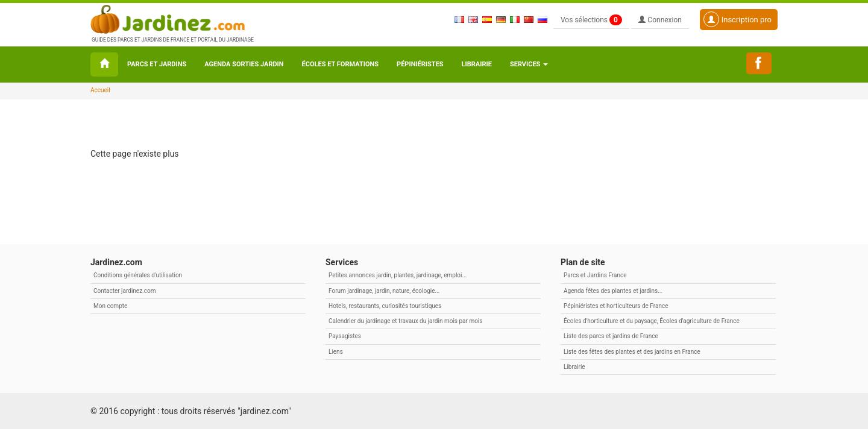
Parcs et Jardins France (595, 275)
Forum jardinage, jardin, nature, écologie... (384, 291)
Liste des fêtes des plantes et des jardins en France (632, 352)
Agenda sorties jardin (244, 64)
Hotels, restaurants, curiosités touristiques (385, 306)
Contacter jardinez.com (124, 291)
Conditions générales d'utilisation (138, 275)
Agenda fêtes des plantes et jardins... (613, 291)
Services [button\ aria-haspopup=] (529, 64)
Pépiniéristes (420, 64)
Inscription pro (737, 19)
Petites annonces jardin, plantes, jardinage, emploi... (398, 275)
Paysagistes (345, 336)
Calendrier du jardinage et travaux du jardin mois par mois (405, 321)
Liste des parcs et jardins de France (611, 336)
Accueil (100, 90)
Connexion (660, 20)
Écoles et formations (340, 64)
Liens (336, 352)
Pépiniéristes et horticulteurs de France (616, 306)
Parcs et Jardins (157, 64)
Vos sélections (591, 20)
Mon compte (110, 306)
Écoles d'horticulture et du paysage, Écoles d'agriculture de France (652, 321)
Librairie (477, 64)
